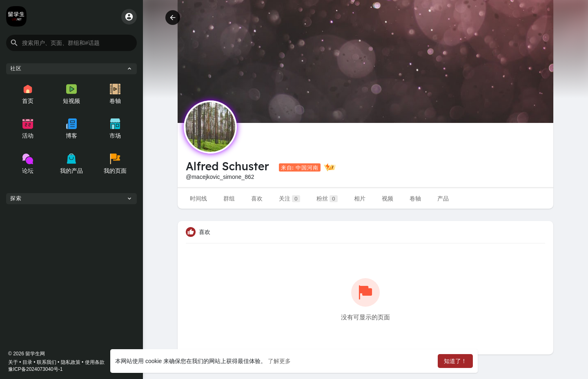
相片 (360, 198)
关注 (290, 199)
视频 (388, 198)
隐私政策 (71, 362)
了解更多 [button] (279, 361)
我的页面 (115, 164)
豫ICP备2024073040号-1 (35, 369)
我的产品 (71, 164)
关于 (13, 362)
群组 (229, 198)
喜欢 (257, 198)
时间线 (198, 198)
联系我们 (47, 362)
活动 (28, 129)
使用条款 (95, 362)
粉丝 (327, 199)
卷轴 (115, 94)
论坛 (28, 164)
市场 (115, 129)
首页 (28, 94)
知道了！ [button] (455, 361)
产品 (443, 198)
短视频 (71, 94)
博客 (71, 129)
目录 (27, 362)
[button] (71, 43)
